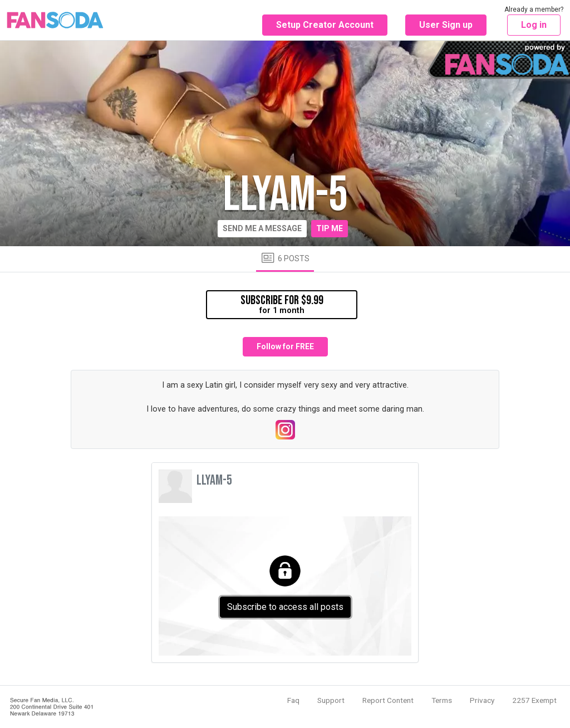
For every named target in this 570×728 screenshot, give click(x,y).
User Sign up (446, 25)
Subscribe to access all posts (285, 607)
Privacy (482, 700)
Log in (534, 25)
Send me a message (262, 228)
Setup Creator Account (325, 25)
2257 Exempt (534, 700)
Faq (293, 700)
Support (331, 700)
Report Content (388, 700)
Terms (442, 700)
